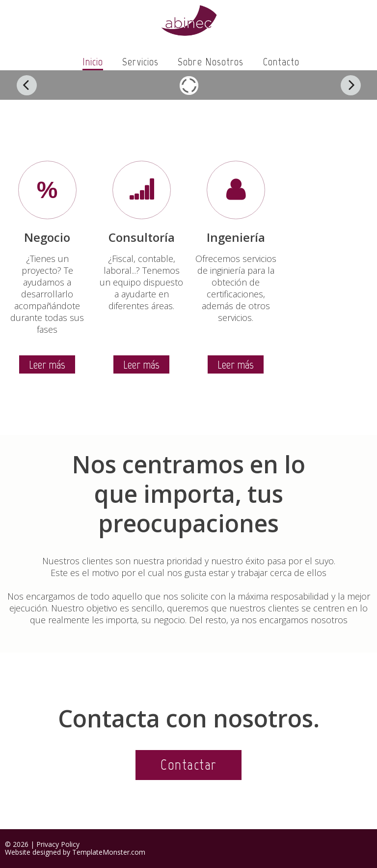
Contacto (282, 62)
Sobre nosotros (211, 62)
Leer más (47, 364)
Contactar (188, 765)
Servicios (140, 62)
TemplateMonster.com (109, 852)
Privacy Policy (58, 844)
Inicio (93, 62)
